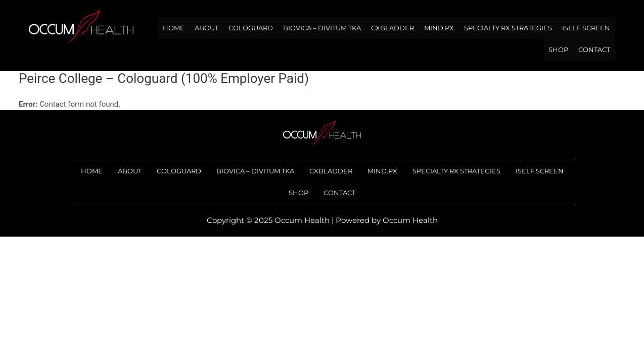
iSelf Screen (586, 28)
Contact (594, 50)
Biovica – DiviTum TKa (322, 28)
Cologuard (251, 28)
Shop (558, 50)
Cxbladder (393, 28)
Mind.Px (439, 28)
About (206, 28)
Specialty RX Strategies (508, 28)
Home (174, 28)
